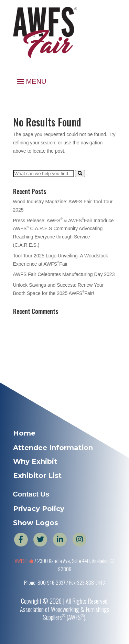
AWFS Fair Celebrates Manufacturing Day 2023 (64, 274)
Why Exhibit (35, 461)
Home (24, 433)
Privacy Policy (39, 509)
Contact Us (31, 494)
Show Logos (36, 523)
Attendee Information (53, 448)
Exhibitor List (37, 476)
